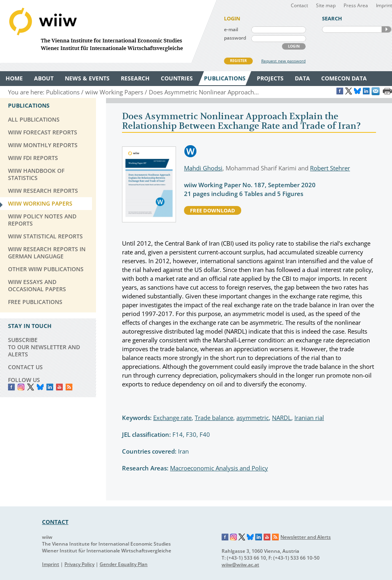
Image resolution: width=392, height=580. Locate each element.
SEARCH (386, 29)
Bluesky (40, 387)
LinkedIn (50, 387)
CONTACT (55, 522)
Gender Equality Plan (124, 564)
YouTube (59, 387)
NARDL (282, 418)
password (235, 38)
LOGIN (294, 46)
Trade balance (214, 418)
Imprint (384, 5)
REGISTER (238, 61)
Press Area (356, 5)
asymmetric (253, 418)
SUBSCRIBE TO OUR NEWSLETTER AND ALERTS (44, 347)
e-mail (231, 29)
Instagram (234, 537)
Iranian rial (309, 418)
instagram (21, 387)
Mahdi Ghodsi (203, 168)
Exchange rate (172, 418)
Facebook (11, 387)
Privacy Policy (79, 564)
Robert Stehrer (330, 168)
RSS (69, 387)
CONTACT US (25, 367)
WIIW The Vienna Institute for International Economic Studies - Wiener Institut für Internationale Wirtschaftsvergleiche (108, 31)
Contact (299, 5)
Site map (326, 5)
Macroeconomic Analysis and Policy (219, 468)
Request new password (283, 61)
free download (213, 210)
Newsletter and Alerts (306, 537)
